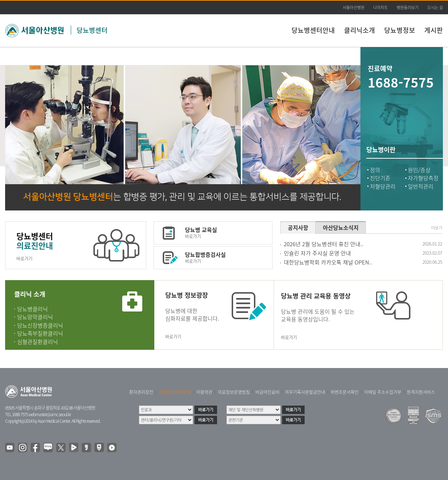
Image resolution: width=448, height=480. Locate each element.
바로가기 (24, 259)
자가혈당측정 (423, 178)
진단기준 (380, 178)
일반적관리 (421, 186)
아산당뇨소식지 (341, 228)
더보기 (437, 228)
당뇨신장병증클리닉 (40, 325)
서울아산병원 (354, 7)
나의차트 (381, 7)
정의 (375, 170)
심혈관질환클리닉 (38, 342)
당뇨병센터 (92, 30)
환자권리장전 (141, 392)
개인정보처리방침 (175, 392)
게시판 (434, 30)
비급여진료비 (267, 392)
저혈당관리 (383, 186)
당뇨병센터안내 (313, 30)
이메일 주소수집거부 (383, 392)
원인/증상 (419, 170)
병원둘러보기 (408, 7)
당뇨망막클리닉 (35, 317)
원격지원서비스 (421, 392)
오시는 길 (435, 7)
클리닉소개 (360, 30)
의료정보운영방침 (234, 392)
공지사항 (298, 228)
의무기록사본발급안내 (305, 392)
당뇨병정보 (400, 30)
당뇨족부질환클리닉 (40, 333)
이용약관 (204, 392)
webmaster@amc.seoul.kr (50, 414)
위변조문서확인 (345, 392)
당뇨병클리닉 (32, 309)
